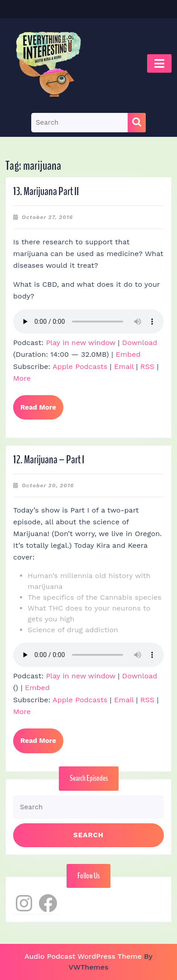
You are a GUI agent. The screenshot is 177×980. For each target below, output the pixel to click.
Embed (128, 354)
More (22, 378)
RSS (147, 366)
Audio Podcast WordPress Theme (83, 956)
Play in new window (81, 343)
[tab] (159, 63)
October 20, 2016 (48, 485)
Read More (42, 411)
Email (124, 366)
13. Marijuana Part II (46, 191)
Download (140, 343)
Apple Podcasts (80, 366)
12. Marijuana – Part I (49, 460)
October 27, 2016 (47, 217)
